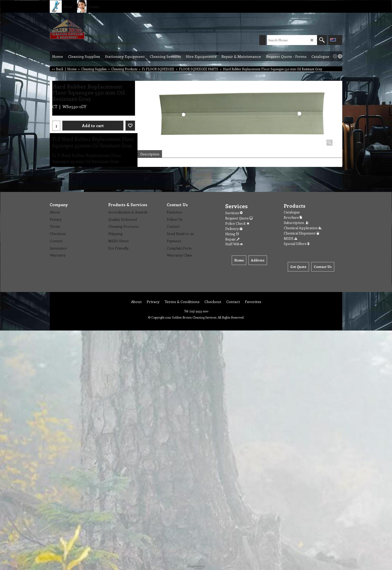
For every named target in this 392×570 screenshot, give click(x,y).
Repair (232, 239)
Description (150, 154)
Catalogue (292, 212)
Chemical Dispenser (301, 233)
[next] (340, 56)
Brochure (293, 217)
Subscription (296, 223)
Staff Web (234, 244)
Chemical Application (303, 228)
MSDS (290, 238)
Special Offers (297, 244)
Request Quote (239, 218)
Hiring (232, 234)
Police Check (237, 223)
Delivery (234, 229)
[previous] (335, 56)
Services (234, 213)
